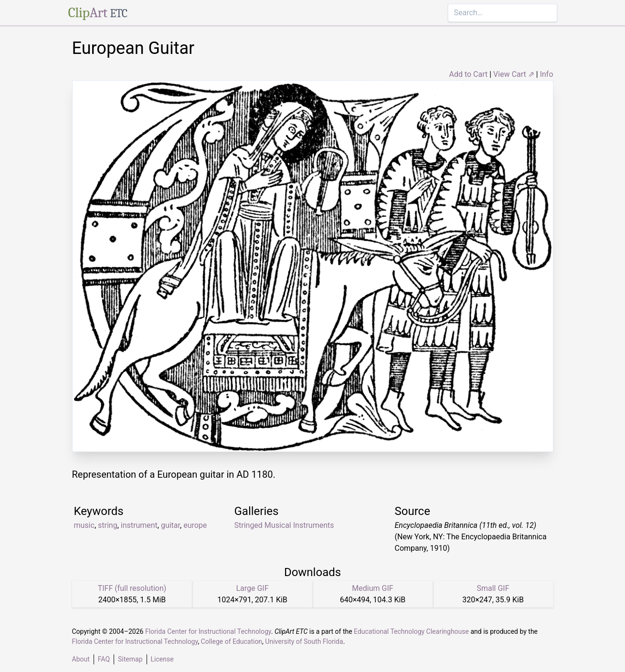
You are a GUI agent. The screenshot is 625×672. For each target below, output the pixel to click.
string (108, 525)
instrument (139, 525)
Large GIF (252, 588)
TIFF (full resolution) (132, 588)
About (81, 659)
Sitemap (130, 659)
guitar (170, 525)
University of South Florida (304, 641)
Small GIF (493, 588)
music (84, 525)
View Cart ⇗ (514, 74)
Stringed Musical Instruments (284, 525)
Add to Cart (468, 74)
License (162, 659)
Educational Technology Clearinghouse (411, 631)
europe (195, 525)
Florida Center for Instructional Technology (208, 631)
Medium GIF (372, 588)
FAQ (104, 659)
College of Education (232, 641)
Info (547, 74)
